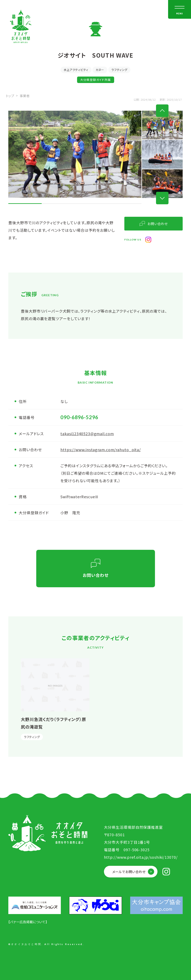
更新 (162, 100)
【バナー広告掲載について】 (28, 922)
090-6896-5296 (79, 417)
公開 (136, 100)
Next (162, 198)
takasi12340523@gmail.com (87, 434)
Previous (162, 111)
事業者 (25, 96)
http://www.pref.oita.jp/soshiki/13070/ (141, 857)
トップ (10, 96)
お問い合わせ (158, 224)
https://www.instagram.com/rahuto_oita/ (101, 450)
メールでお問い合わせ (129, 872)
